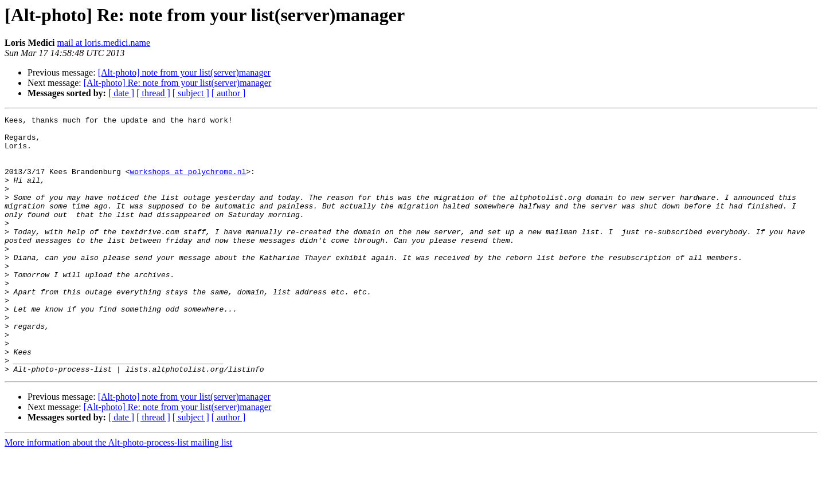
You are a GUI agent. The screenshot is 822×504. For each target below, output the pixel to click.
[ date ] (121, 93)
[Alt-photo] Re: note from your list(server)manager (177, 83)
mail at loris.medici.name (104, 43)
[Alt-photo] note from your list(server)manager (184, 72)
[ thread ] (153, 93)
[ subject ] (191, 93)
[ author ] (229, 93)
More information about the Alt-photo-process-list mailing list (118, 494)
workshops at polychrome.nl (188, 183)
